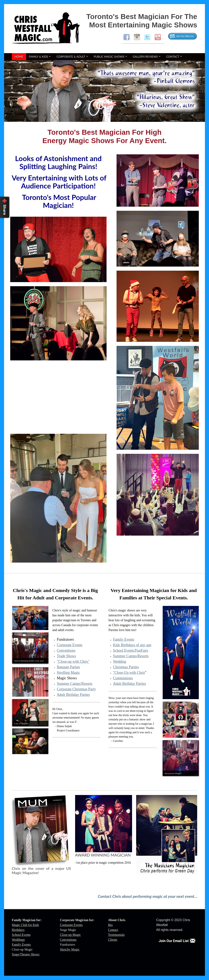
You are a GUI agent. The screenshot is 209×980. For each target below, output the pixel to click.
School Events (21, 935)
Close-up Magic (71, 935)
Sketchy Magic (70, 949)
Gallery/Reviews (145, 57)
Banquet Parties (68, 667)
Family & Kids (38, 57)
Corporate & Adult (71, 57)
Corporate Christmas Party (76, 689)
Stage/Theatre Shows (26, 954)
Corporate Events (69, 645)
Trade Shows (66, 656)
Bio (110, 925)
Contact (173, 57)
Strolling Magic (68, 673)
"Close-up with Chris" (73, 662)
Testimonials (116, 935)
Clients (113, 940)
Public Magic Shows (109, 57)
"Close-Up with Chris (129, 673)
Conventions (66, 650)
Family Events (21, 945)
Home (19, 57)
